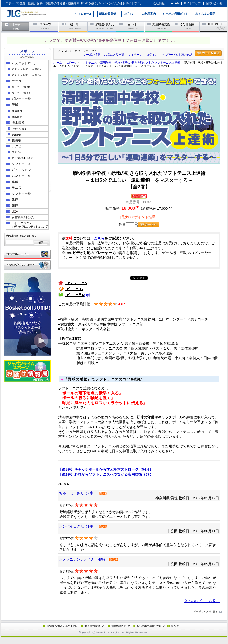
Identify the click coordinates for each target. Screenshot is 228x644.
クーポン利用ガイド (176, 14)
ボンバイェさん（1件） (78, 526)
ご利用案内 (149, 14)
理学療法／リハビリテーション (102, 27)
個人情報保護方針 (93, 626)
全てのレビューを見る (202, 601)
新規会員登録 (108, 14)
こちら (99, 238)
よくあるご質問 (205, 14)
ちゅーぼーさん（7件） (78, 493)
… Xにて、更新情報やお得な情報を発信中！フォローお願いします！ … (108, 40)
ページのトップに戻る (114, 612)
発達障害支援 (159, 27)
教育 (73, 27)
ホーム (16, 27)
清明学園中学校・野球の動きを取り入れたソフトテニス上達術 (140, 63)
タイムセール (83, 14)
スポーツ (45, 27)
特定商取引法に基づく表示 (61, 626)
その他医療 (186, 27)
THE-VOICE (213, 27)
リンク (173, 626)
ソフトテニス (88, 63)
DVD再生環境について (149, 626)
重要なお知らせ (118, 626)
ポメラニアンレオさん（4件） (83, 559)
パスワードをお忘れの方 (177, 55)
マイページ (135, 55)
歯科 (131, 27)
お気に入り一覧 (114, 55)
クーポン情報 (92, 55)
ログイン (129, 14)
